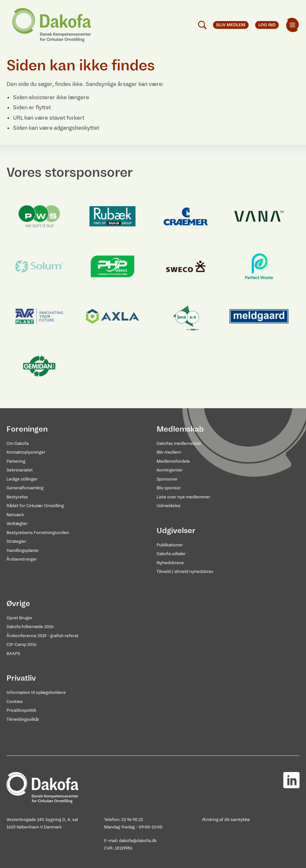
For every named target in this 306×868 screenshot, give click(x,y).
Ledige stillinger (22, 479)
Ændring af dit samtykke (226, 820)
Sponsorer (167, 479)
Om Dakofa (18, 443)
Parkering (16, 461)
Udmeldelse (169, 506)
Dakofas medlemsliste (179, 443)
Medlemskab (180, 429)
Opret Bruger (19, 618)
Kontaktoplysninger (26, 452)
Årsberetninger (22, 559)
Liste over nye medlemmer (183, 497)
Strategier (16, 541)
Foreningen (27, 429)
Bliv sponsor (169, 488)
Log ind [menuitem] (267, 25)
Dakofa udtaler (171, 554)
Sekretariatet (20, 470)
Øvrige (18, 603)
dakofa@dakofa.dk (138, 841)
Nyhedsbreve (170, 563)
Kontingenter (170, 470)
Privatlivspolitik (21, 710)
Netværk (15, 515)
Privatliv (21, 678)
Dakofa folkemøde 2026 (30, 627)
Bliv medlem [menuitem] (231, 25)
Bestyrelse (17, 497)
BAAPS (13, 654)
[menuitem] (292, 25)
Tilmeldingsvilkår (23, 719)
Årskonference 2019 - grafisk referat (42, 636)
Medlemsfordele (173, 461)
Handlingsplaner (23, 550)
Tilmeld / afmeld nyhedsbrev (185, 571)
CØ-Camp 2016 (21, 644)
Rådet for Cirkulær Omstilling (35, 506)
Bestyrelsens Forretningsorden (38, 533)
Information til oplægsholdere (36, 692)
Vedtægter (17, 523)
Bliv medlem (169, 452)
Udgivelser (176, 530)
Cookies (15, 702)
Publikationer (170, 545)
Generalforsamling (25, 488)
